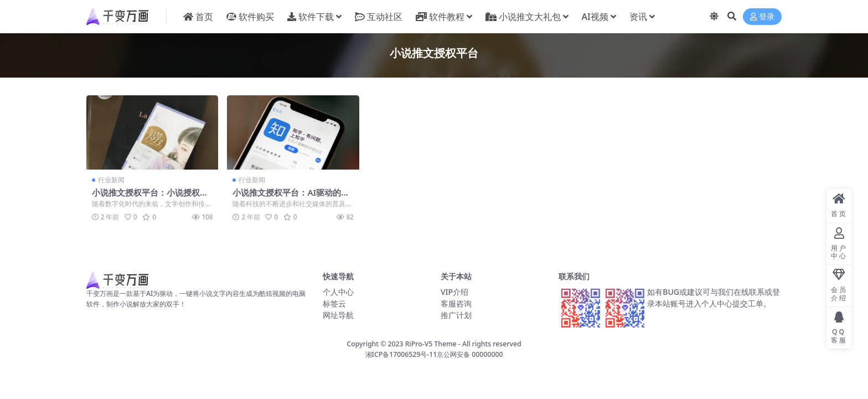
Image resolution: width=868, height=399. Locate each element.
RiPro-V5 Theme (431, 344)
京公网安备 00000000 (470, 354)
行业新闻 (111, 180)
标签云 (334, 303)
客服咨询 (456, 303)
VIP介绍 (454, 292)
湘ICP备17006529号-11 (401, 354)
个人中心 (338, 292)
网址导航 (338, 315)
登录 (762, 17)
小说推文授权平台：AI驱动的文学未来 (291, 197)
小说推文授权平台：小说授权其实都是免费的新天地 (150, 197)
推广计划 (456, 315)
